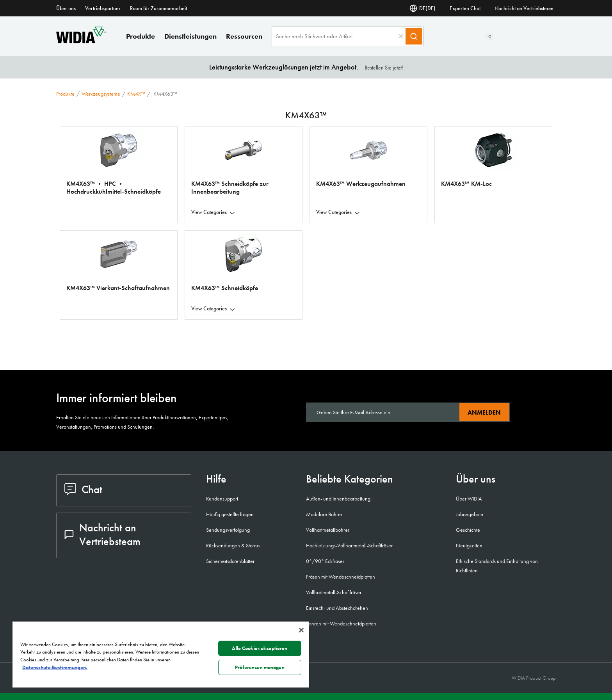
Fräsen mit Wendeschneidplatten (341, 577)
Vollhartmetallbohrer (328, 530)
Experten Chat (465, 8)
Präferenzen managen (260, 667)
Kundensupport (222, 499)
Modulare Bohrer (324, 514)
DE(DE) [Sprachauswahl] (423, 8)
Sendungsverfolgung (228, 530)
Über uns (66, 8)
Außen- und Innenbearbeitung (338, 499)
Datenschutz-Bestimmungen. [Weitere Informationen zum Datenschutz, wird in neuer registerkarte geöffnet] (55, 667)
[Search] (414, 36)
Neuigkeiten (469, 545)
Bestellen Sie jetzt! (384, 68)
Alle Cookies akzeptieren (260, 648)
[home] (81, 41)
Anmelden (484, 412)
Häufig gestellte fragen (230, 514)
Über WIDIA (469, 499)
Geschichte (468, 530)
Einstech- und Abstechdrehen (337, 608)
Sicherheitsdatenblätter (230, 561)
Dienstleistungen (190, 36)
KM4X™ (136, 94)
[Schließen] (301, 630)
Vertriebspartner (103, 8)
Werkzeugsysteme (101, 94)
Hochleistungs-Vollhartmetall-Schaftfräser (349, 545)
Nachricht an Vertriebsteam (524, 8)
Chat (83, 489)
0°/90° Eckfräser (325, 561)
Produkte (141, 36)
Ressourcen (244, 36)
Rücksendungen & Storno (233, 545)
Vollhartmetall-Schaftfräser (334, 592)
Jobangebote (470, 514)
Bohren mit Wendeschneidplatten (341, 623)
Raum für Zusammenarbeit (158, 8)
